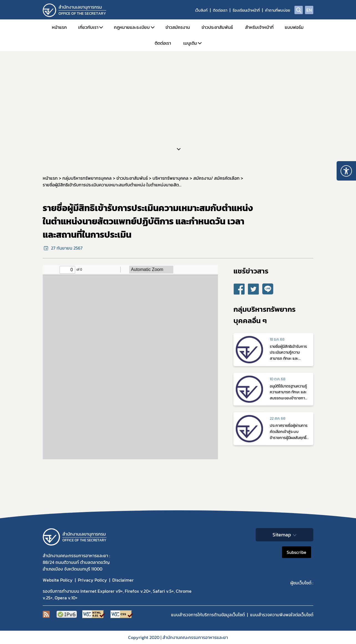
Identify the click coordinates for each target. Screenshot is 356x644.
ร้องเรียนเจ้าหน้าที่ (246, 10)
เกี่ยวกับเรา (88, 27)
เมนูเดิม (190, 43)
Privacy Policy (92, 580)
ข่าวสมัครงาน (178, 27)
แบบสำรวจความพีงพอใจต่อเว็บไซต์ (282, 615)
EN (309, 10)
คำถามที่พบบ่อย (278, 10)
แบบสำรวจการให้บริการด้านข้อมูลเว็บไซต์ (208, 615)
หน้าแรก (59, 27)
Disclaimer (123, 580)
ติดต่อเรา (220, 10)
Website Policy (58, 580)
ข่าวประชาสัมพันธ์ (217, 27)
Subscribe (297, 552)
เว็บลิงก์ (201, 10)
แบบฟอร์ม (294, 27)
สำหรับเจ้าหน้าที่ (259, 27)
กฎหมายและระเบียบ (132, 27)
